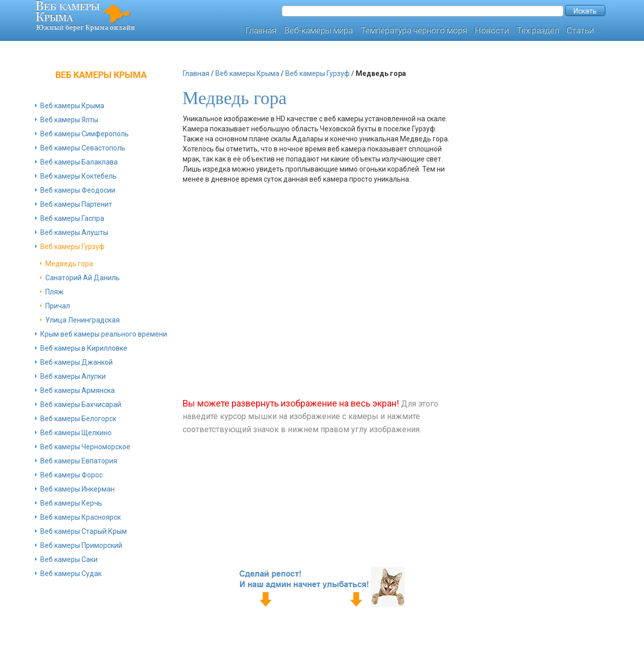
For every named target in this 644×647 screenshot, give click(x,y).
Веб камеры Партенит (76, 204)
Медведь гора (69, 264)
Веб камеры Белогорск (78, 419)
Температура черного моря (414, 30)
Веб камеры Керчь (71, 503)
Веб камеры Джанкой (76, 362)
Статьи (580, 30)
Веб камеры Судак (71, 574)
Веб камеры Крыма (72, 106)
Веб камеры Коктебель (78, 176)
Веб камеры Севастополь (83, 148)
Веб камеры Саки (69, 559)
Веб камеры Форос (71, 475)
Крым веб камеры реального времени (104, 334)
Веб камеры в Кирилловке (84, 348)
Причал (58, 306)
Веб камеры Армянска (77, 390)
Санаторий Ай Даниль (83, 278)
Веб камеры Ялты (69, 120)
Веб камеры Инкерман (77, 489)
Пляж (54, 292)
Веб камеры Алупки (73, 376)
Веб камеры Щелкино (76, 433)
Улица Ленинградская (83, 320)
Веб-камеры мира (318, 30)
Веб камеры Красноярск (80, 517)
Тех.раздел (538, 30)
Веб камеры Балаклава (79, 162)
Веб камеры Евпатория (79, 461)
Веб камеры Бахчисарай (81, 405)
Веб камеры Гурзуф (72, 247)
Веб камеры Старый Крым (84, 531)
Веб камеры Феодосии (78, 190)
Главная (261, 30)
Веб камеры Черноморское (85, 447)
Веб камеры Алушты (74, 232)
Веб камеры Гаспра (72, 218)
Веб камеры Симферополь (85, 134)
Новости (492, 30)
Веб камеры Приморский (81, 545)
